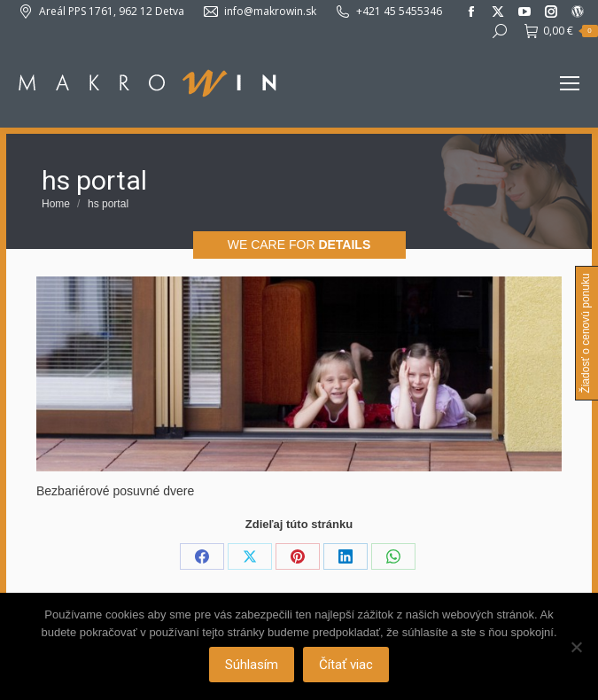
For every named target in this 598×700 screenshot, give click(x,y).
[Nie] (576, 647)
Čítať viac (346, 665)
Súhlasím (252, 665)
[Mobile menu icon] (570, 83)
